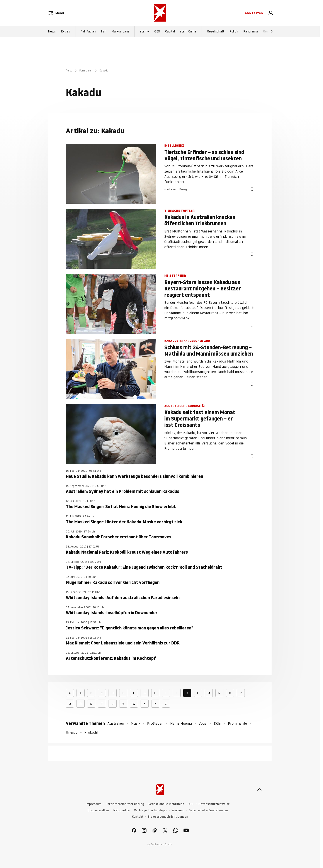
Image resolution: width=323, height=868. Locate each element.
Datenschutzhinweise (214, 804)
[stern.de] (160, 13)
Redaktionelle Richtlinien (166, 804)
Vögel (203, 723)
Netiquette (122, 810)
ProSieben (155, 723)
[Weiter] (272, 31)
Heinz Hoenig (181, 723)
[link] (271, 13)
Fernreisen (86, 70)
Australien (116, 723)
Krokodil (91, 732)
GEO (157, 31)
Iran (104, 31)
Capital (170, 31)
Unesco (72, 732)
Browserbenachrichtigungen (168, 817)
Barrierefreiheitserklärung (125, 804)
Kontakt (138, 817)
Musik (136, 723)
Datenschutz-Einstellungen (208, 810)
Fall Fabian (88, 31)
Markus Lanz (120, 31)
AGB (191, 804)
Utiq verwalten (98, 810)
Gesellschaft (216, 31)
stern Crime (188, 31)
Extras (65, 31)
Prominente (237, 723)
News (52, 31)
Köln (218, 723)
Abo (254, 13)
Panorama (251, 31)
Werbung (178, 810)
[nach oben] (259, 790)
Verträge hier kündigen (151, 810)
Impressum (93, 804)
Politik (234, 31)
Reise (69, 70)
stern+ (144, 31)
